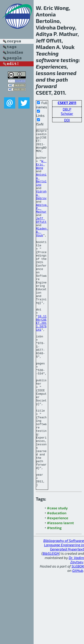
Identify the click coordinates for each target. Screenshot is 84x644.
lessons (46, 73)
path (62, 79)
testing (70, 60)
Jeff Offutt (41, 238)
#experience (58, 589)
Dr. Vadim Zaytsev (76, 631)
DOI (67, 120)
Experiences (51, 66)
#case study (57, 579)
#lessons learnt (60, 594)
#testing (54, 599)
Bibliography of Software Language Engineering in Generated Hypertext (64, 616)
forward (46, 86)
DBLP (67, 109)
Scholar (67, 113)
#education (57, 584)
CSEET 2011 (67, 103)
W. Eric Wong (41, 172)
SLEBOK (78, 638)
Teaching (47, 53)
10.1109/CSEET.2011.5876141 (41, 362)
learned (67, 73)
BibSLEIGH (51, 625)
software (48, 60)
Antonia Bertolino (41, 190)
